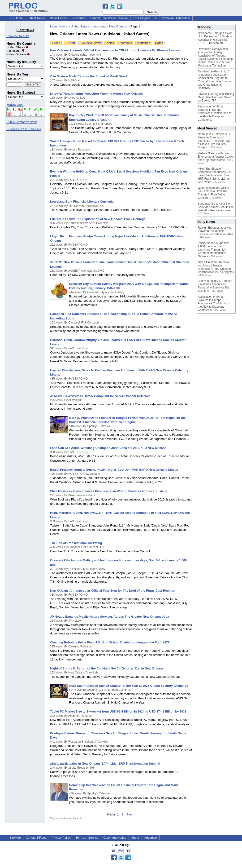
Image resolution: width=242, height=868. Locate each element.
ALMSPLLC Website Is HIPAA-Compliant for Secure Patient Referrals (100, 396)
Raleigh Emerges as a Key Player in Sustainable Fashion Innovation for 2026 (215, 231)
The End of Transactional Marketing (76, 543)
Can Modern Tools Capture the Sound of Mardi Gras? (89, 76)
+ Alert (56, 43)
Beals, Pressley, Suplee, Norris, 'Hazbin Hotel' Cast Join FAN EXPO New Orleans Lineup (114, 470)
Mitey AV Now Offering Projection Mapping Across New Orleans (96, 94)
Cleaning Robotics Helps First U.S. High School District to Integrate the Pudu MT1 (110, 642)
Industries (143, 43)
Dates (159, 43)
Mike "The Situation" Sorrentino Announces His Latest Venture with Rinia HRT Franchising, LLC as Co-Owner (214, 175)
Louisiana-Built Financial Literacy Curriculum (83, 201)
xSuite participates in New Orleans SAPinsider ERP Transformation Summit (105, 764)
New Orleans (19, 54)
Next (130, 814)
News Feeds (58, 18)
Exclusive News (90, 43)
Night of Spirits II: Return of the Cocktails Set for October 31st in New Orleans (107, 668)
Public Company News (22, 122)
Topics (110, 43)
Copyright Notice (115, 838)
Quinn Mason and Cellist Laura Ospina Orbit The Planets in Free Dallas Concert (213, 193)
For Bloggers (142, 18)
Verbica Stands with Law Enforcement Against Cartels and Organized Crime (216, 157)
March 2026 (15, 105)
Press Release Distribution (28, 9)
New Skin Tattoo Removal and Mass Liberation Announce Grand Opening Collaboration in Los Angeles (216, 267)
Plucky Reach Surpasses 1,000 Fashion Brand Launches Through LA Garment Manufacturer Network (214, 250)
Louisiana (16, 51)
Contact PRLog (36, 838)
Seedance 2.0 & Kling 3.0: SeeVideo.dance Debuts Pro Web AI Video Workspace (216, 207)
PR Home (16, 18)
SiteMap (15, 838)
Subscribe (78, 18)
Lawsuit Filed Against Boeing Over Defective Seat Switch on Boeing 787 (216, 97)
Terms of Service (87, 838)
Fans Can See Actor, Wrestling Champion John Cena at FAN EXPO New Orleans (108, 448)
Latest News (36, 18)
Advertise (151, 838)
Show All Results (18, 36)
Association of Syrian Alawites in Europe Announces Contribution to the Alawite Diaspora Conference (214, 113)
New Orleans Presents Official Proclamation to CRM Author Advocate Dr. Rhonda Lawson (115, 50)
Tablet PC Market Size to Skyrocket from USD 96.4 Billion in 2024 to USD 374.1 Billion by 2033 (118, 711)
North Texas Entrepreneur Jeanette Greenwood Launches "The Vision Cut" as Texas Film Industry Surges (215, 141)
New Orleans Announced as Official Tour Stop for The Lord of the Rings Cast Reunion (113, 591)
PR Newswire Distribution (173, 18)
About (135, 838)
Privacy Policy (61, 838)
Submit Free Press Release (109, 18)
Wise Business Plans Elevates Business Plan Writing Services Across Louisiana (109, 491)
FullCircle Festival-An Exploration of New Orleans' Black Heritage (98, 219)
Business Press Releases (24, 129)
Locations (125, 43)
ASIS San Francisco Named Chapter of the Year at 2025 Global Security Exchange (129, 686)
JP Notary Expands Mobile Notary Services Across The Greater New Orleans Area (110, 617)
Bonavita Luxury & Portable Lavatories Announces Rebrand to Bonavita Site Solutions (215, 286)
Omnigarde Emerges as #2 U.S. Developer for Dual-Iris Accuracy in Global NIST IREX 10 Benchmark (215, 38)
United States (17, 47)
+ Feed (70, 43)
